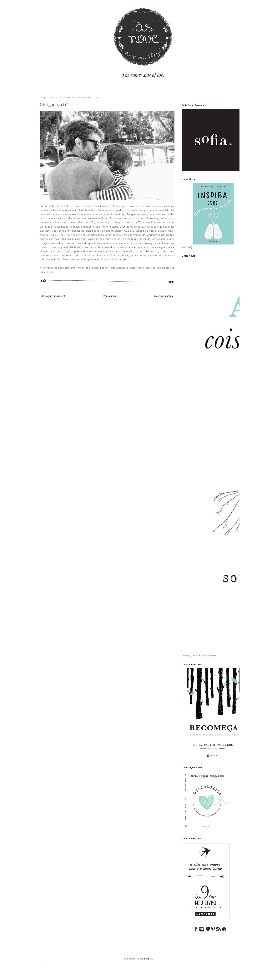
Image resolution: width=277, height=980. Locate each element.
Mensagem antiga (164, 296)
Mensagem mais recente (53, 296)
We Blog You (147, 959)
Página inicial (110, 296)
